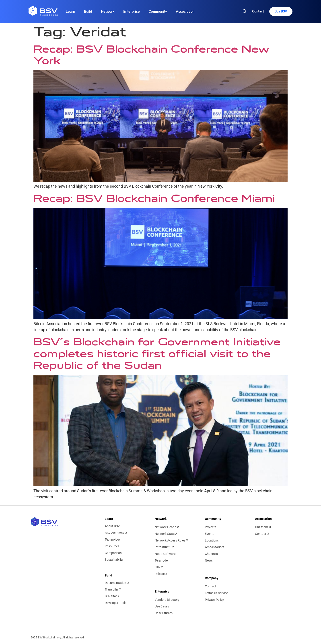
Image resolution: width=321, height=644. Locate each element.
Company (212, 578)
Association (185, 11)
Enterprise (132, 11)
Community (158, 11)
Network (108, 11)
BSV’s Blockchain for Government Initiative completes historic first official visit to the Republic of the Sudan (157, 354)
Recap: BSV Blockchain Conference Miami (154, 198)
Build (88, 11)
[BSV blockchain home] (44, 522)
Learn (70, 11)
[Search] (245, 11)
